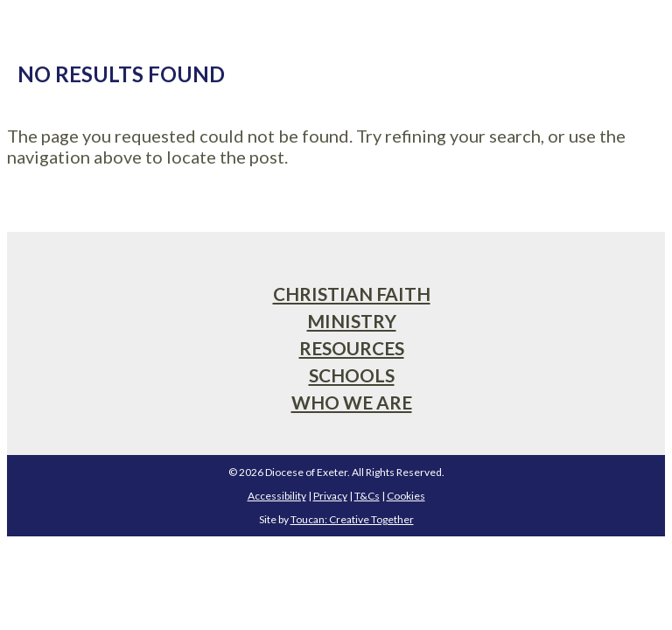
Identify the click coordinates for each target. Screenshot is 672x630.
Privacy (330, 496)
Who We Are (352, 402)
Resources (352, 348)
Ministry (352, 321)
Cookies (406, 496)
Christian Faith (352, 294)
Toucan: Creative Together (352, 519)
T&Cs (367, 496)
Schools (352, 375)
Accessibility (277, 496)
